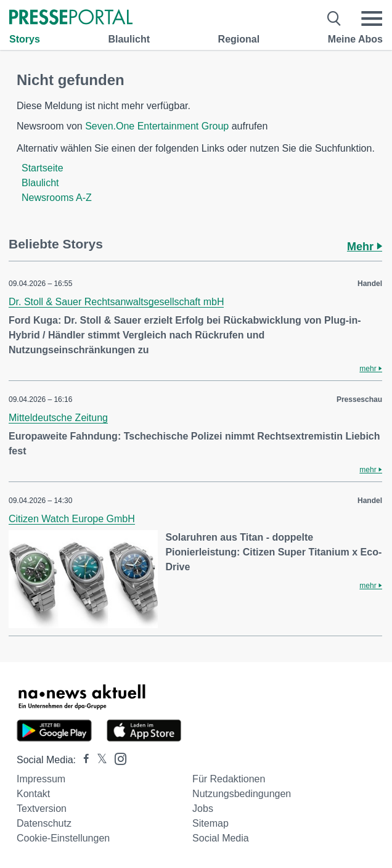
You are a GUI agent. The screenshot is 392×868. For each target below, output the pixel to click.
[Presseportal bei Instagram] (117, 758)
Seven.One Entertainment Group (157, 126)
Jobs (203, 809)
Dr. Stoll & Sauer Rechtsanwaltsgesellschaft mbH (116, 302)
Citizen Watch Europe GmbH (72, 519)
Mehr (365, 247)
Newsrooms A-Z (57, 198)
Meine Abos (355, 39)
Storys (25, 39)
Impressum (41, 779)
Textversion (42, 809)
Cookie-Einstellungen (63, 838)
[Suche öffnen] (334, 18)
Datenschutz (44, 823)
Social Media (221, 838)
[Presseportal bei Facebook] (83, 760)
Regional (239, 39)
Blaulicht (129, 39)
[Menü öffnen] (372, 18)
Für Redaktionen (229, 779)
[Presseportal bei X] (98, 760)
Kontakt (33, 794)
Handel (370, 284)
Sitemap (210, 823)
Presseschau (359, 399)
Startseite (43, 168)
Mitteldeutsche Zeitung (58, 418)
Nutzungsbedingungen (242, 794)
